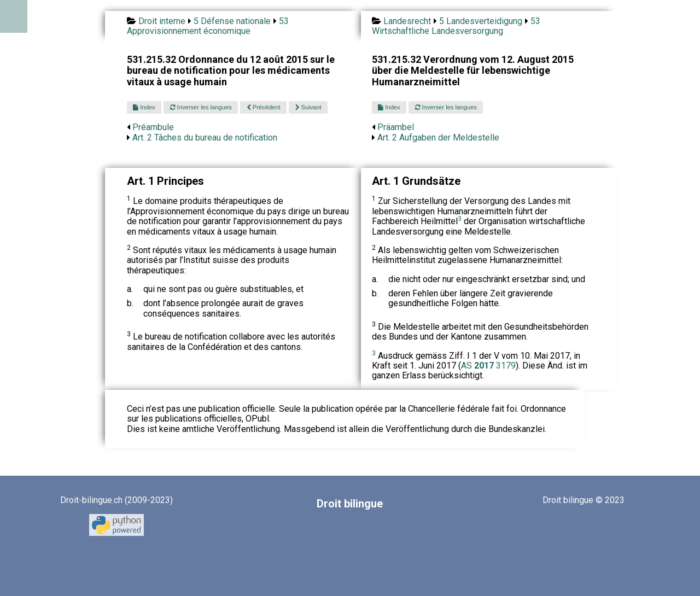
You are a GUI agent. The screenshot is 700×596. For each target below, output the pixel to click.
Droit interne (162, 21)
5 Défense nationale (232, 21)
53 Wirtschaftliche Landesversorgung (456, 26)
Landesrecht (407, 21)
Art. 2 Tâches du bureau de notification (205, 138)
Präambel (396, 127)
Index (144, 107)
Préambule (153, 127)
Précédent (264, 107)
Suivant (308, 107)
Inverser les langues (201, 107)
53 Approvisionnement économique (208, 26)
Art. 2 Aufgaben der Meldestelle (438, 138)
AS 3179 (488, 366)
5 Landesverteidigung (481, 21)
